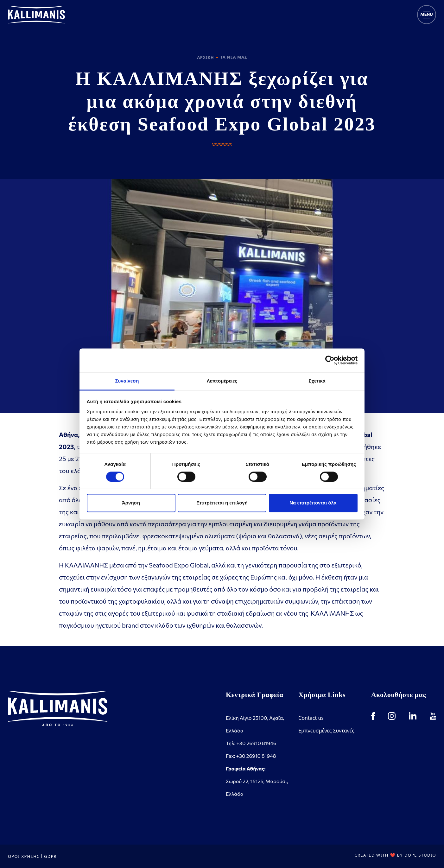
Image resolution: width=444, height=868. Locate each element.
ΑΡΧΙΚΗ (205, 57)
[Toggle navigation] (427, 15)
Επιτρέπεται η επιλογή (222, 503)
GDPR (50, 856)
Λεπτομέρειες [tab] (222, 381)
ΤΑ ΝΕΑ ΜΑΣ (233, 57)
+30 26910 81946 (256, 743)
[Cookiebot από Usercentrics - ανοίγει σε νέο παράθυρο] (330, 360)
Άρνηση (131, 503)
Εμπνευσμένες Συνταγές (326, 731)
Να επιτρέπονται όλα (313, 503)
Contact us (311, 718)
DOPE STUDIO (420, 855)
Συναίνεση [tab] (127, 381)
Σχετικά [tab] (317, 381)
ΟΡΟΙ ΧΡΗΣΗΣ (24, 856)
